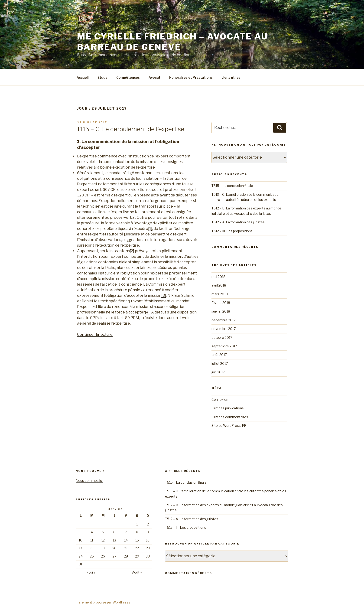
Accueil (83, 77)
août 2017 (219, 355)
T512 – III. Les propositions (232, 231)
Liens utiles (231, 77)
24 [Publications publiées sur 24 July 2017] (81, 556)
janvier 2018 (221, 311)
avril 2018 (219, 285)
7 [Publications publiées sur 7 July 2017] (126, 532)
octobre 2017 (222, 337)
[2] (132, 251)
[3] (164, 295)
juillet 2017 (220, 364)
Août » (137, 572)
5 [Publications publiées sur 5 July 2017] (103, 532)
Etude (102, 77)
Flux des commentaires (230, 417)
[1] (150, 229)
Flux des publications (228, 408)
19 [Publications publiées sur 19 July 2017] (103, 548)
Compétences (128, 77)
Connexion (220, 399)
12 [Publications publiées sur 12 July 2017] (103, 540)
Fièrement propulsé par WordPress (103, 602)
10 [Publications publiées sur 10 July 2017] (81, 540)
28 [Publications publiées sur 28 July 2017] (126, 556)
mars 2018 (220, 294)
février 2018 (221, 303)
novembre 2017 (224, 329)
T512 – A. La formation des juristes (238, 222)
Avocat (154, 77)
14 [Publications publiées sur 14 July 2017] (126, 540)
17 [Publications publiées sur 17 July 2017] (81, 548)
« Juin (91, 572)
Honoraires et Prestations (191, 77)
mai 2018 (218, 277)
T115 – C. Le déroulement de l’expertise (130, 129)
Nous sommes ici (89, 481)
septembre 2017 (224, 346)
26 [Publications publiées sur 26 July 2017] (103, 556)
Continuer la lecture (95, 334)
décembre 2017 (224, 320)
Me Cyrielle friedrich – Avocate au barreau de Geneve (172, 42)
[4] (147, 312)
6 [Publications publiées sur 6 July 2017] (114, 532)
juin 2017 (218, 372)
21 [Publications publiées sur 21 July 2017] (126, 548)
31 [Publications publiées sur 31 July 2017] (81, 564)
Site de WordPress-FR (229, 426)
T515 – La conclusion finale (232, 186)
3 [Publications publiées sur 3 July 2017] (81, 532)
